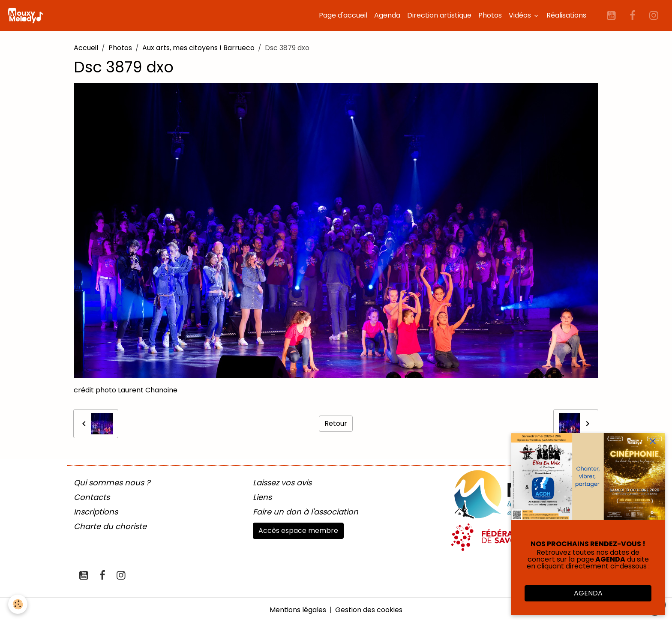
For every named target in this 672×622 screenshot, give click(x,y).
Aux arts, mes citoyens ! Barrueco (198, 48)
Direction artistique (439, 15)
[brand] (27, 15)
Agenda (387, 15)
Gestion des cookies (369, 610)
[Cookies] (18, 604)
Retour (336, 423)
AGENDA (588, 593)
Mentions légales (298, 610)
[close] (653, 441)
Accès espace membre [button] (298, 531)
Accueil (86, 48)
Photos (490, 15)
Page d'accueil (343, 15)
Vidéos (521, 15)
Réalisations (566, 15)
